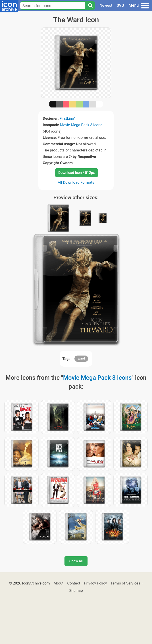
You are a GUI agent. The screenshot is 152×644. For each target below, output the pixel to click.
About (59, 583)
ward (81, 358)
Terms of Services (125, 583)
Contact (74, 583)
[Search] (90, 6)
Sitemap (76, 590)
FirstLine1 (68, 118)
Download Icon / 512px (76, 173)
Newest (106, 5)
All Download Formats (76, 182)
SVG (120, 5)
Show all (76, 561)
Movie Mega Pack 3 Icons (81, 125)
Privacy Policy (95, 583)
